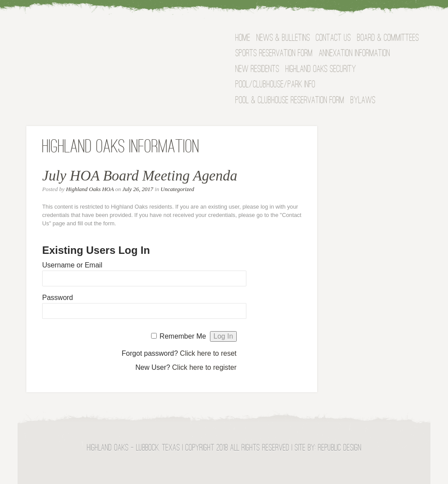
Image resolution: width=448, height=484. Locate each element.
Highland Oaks (112, 41)
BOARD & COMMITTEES (388, 38)
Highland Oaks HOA (90, 189)
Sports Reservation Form (274, 54)
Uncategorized (178, 189)
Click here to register (204, 367)
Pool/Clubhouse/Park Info (275, 85)
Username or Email (72, 265)
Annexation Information (354, 54)
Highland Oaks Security (321, 70)
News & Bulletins (283, 38)
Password (58, 298)
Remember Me (183, 336)
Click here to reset (208, 353)
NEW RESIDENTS (257, 70)
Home (243, 38)
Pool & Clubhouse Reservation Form (290, 101)
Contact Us (333, 38)
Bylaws (363, 101)
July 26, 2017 (137, 189)
